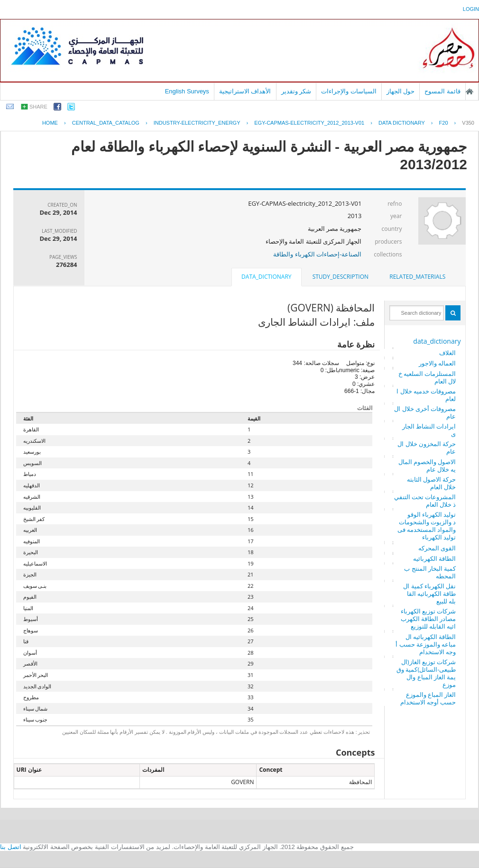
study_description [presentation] (341, 277)
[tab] (417, 277)
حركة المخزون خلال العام (427, 448)
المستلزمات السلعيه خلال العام (427, 377)
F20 (444, 123)
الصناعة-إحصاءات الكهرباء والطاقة (317, 254)
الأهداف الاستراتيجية (245, 91)
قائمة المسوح (442, 91)
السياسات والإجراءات (349, 91)
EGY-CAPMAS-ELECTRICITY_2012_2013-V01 (309, 123)
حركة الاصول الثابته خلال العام (432, 483)
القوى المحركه (437, 548)
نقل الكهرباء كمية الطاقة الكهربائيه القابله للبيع (429, 594)
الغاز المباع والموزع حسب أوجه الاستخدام (428, 698)
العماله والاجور (437, 363)
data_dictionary (437, 341)
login (471, 9)
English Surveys (187, 91)
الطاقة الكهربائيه (434, 558)
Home (50, 123)
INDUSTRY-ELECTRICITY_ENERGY (197, 123)
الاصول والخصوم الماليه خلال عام (427, 466)
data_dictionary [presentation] (266, 277)
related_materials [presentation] (417, 277)
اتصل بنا (11, 847)
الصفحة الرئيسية (470, 91)
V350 (468, 123)
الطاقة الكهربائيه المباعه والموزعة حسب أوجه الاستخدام (426, 644)
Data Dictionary (402, 123)
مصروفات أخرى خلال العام (425, 412)
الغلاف (447, 353)
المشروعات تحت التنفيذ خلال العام (425, 501)
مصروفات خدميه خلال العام (426, 395)
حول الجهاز (401, 91)
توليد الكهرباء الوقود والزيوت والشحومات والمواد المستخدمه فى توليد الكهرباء (427, 526)
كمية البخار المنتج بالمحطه (430, 572)
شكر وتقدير (296, 91)
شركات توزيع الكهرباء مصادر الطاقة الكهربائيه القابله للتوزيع (428, 619)
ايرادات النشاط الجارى (429, 430)
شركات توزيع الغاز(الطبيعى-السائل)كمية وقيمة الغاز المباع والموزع (426, 673)
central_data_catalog (106, 123)
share (38, 107)
